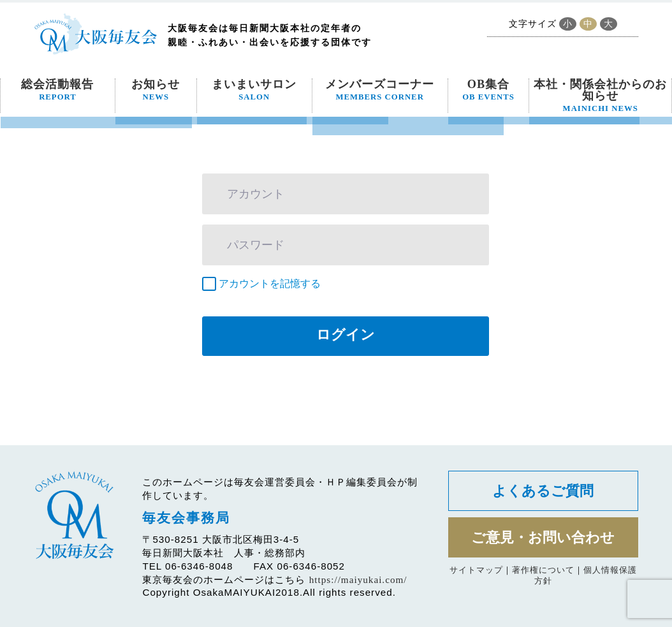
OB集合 (488, 90)
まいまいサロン (254, 90)
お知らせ (156, 90)
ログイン (346, 335)
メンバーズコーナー (380, 90)
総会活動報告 (57, 90)
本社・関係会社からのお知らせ (600, 96)
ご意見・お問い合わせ (543, 537)
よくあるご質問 (543, 491)
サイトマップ (476, 570)
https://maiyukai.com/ (358, 579)
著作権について (543, 570)
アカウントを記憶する (270, 284)
